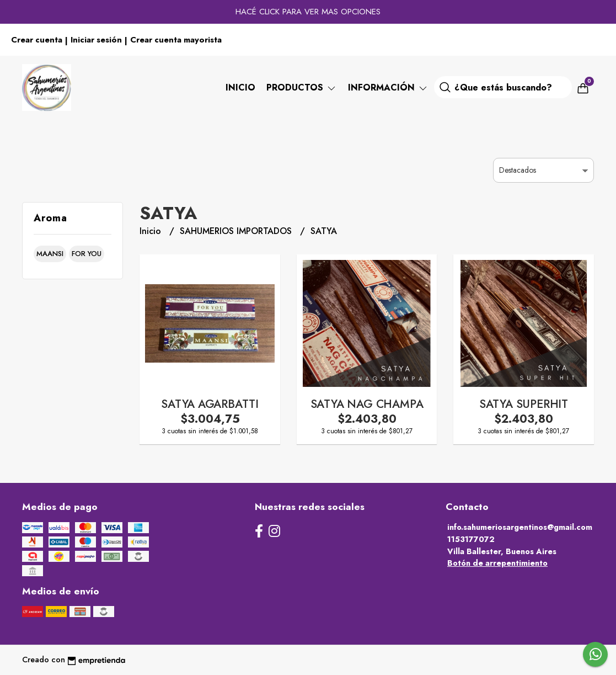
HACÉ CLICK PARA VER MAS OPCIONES (308, 12)
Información (388, 87)
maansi (50, 254)
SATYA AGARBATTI (210, 404)
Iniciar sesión (96, 40)
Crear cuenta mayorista (176, 40)
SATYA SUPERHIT (524, 404)
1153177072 (471, 539)
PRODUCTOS (302, 87)
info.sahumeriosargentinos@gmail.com (520, 527)
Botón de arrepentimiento (497, 563)
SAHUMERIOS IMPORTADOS (237, 231)
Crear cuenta (37, 40)
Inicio (240, 87)
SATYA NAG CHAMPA (367, 404)
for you (87, 254)
